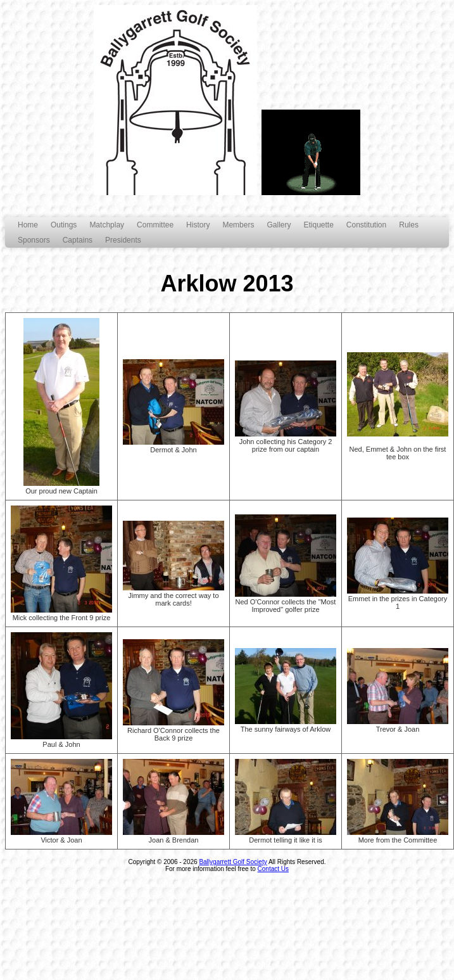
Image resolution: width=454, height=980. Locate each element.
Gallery (279, 225)
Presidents (123, 240)
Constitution (366, 225)
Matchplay (107, 225)
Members (238, 225)
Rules (409, 225)
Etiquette (318, 225)
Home (28, 225)
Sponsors (34, 240)
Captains (78, 240)
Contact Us (273, 869)
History (198, 225)
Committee (155, 225)
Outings (64, 225)
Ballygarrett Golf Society (233, 862)
